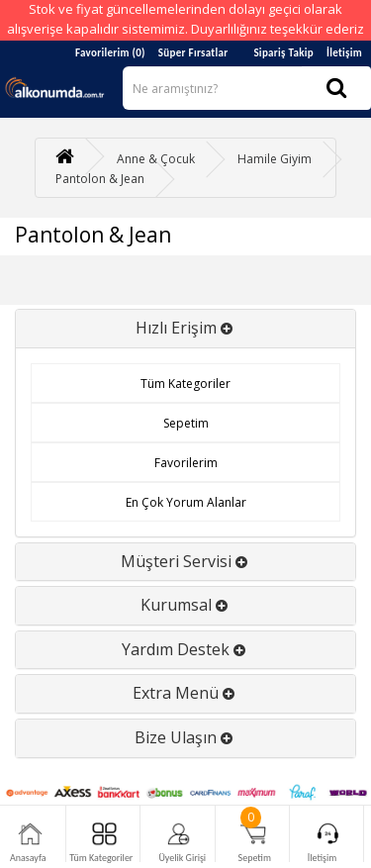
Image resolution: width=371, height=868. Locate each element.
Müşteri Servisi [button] (186, 561)
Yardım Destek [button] (185, 649)
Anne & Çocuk (156, 159)
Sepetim (186, 423)
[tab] (185, 329)
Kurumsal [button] (186, 605)
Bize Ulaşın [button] (185, 737)
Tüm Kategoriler (185, 384)
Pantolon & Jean (100, 179)
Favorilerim (186, 463)
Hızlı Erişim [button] (186, 328)
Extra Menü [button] (185, 693)
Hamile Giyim (275, 159)
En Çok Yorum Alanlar (186, 502)
